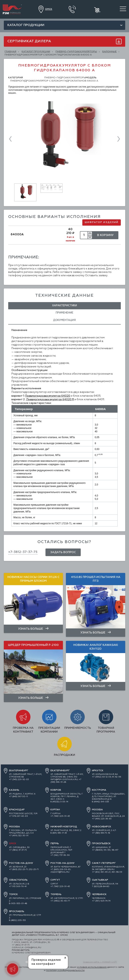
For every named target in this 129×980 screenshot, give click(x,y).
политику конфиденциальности (65, 970)
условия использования (92, 967)
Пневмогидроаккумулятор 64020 (48, 396)
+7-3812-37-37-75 (23, 552)
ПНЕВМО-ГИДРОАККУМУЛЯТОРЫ (76, 52)
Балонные (109, 52)
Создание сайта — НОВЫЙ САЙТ (100, 962)
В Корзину (105, 235)
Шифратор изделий (102, 222)
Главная (10, 52)
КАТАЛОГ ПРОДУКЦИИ (36, 52)
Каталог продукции (26, 25)
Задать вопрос (63, 552)
